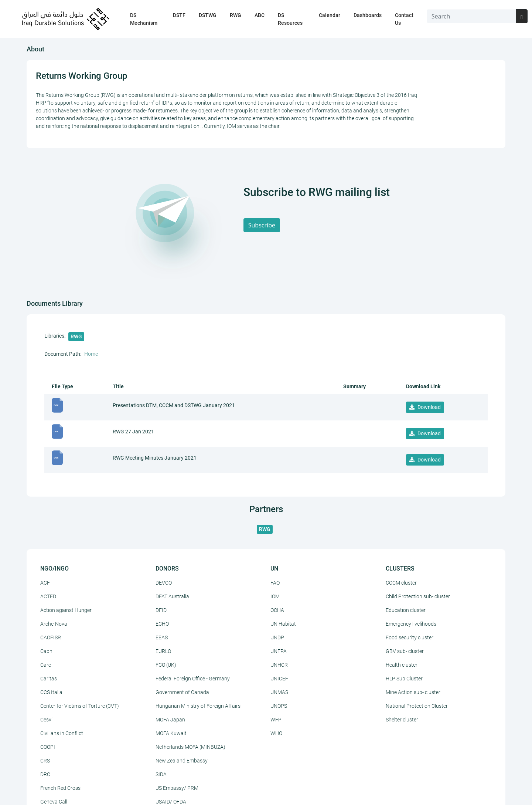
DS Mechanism (144, 19)
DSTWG (208, 15)
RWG (236, 15)
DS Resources (290, 19)
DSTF (179, 15)
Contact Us (404, 19)
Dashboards (368, 15)
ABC (260, 15)
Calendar (330, 15)
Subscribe (262, 225)
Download (425, 407)
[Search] (472, 16)
